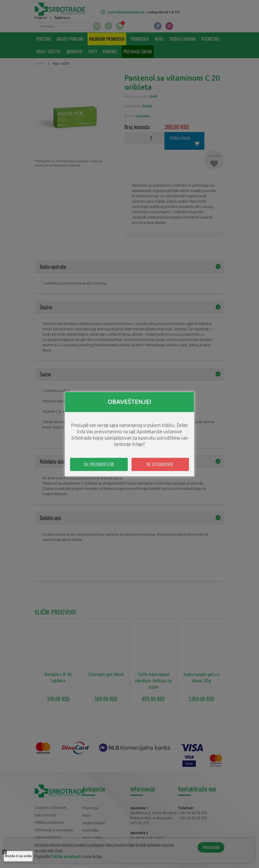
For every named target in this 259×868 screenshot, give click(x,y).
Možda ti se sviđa (18, 856)
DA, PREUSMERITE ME (99, 464)
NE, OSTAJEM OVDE (160, 464)
